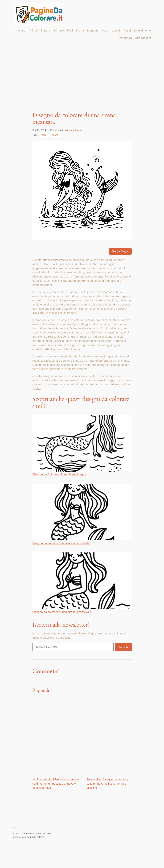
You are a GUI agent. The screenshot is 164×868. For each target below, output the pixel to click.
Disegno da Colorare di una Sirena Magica (82, 445)
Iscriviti (123, 647)
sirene (55, 135)
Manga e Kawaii (74, 130)
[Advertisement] (82, 68)
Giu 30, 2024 (39, 130)
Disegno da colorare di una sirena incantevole (82, 583)
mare (44, 135)
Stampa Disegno (120, 251)
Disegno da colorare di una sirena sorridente (82, 514)
